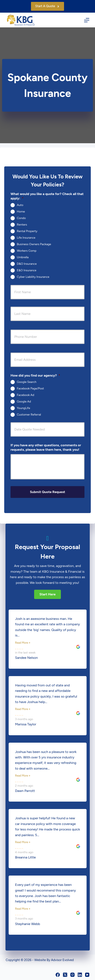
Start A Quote (47, 6)
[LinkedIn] (80, 975)
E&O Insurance (27, 270)
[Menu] (87, 20)
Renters (22, 224)
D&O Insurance (27, 264)
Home (21, 211)
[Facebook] (58, 975)
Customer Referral (29, 415)
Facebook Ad (25, 395)
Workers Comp (27, 251)
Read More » (23, 643)
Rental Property (27, 231)
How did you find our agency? (35, 375)
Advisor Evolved (62, 960)
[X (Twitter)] (65, 975)
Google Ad (24, 402)
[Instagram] (72, 975)
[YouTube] (87, 975)
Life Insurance (26, 237)
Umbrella (23, 257)
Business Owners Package (34, 244)
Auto (20, 205)
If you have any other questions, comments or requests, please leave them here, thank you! (46, 447)
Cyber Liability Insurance (33, 277)
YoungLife (23, 408)
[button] (47, 594)
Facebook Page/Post (30, 388)
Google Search (27, 382)
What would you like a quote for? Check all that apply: (47, 196)
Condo (21, 218)
